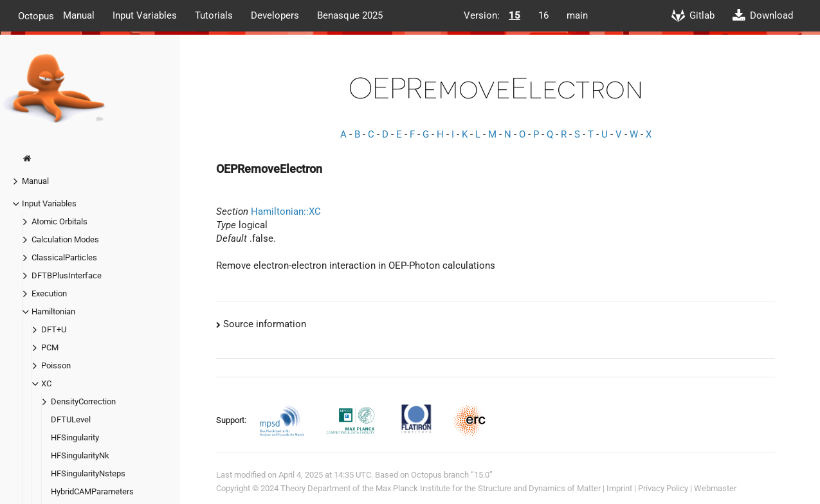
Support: (232, 420)
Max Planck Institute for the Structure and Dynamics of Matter (488, 488)
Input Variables (145, 15)
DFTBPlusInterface (67, 275)
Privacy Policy (663, 488)
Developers (275, 15)
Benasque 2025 (350, 15)
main (577, 15)
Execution (49, 293)
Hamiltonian (53, 311)
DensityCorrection (83, 401)
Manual (79, 15)
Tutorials (214, 15)
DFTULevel (71, 419)
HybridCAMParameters (92, 491)
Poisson (56, 365)
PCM (50, 347)
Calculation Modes (65, 239)
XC (46, 383)
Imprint (619, 488)
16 (543, 15)
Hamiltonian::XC (286, 212)
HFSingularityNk (80, 455)
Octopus (36, 15)
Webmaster (715, 488)
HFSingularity (75, 437)
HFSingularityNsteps (88, 473)
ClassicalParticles (64, 257)
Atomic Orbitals (59, 221)
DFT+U (54, 329)
